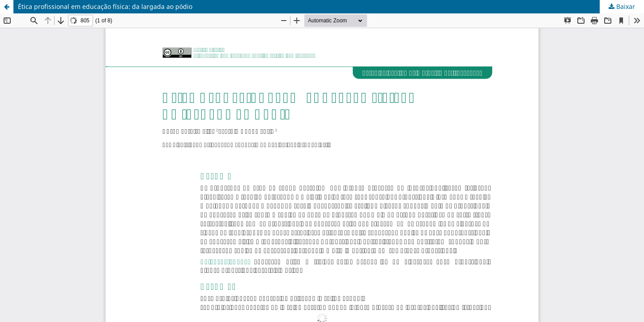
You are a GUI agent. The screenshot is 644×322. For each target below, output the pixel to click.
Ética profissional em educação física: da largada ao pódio (105, 6)
